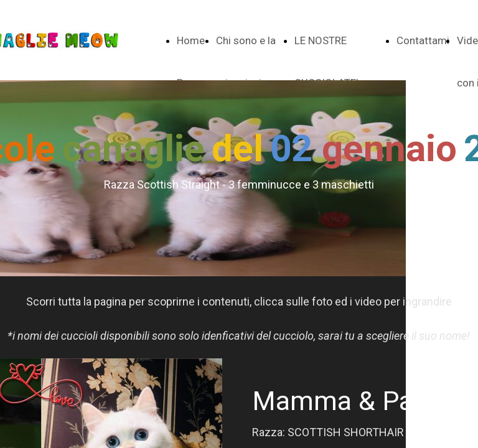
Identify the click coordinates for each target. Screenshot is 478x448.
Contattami (423, 40)
